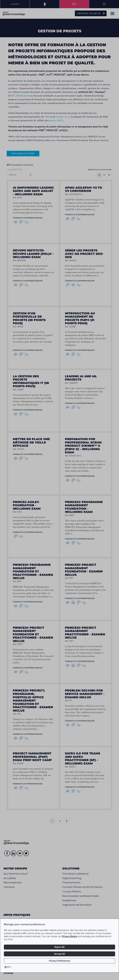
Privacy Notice (70, 936)
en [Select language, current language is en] (8, 967)
